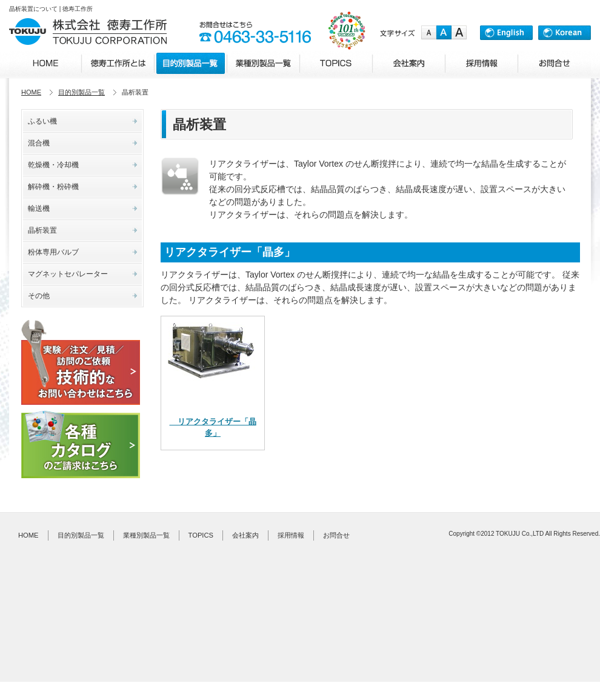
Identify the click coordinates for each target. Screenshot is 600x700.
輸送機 (39, 208)
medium (444, 33)
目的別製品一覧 (82, 92)
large (459, 33)
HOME (31, 92)
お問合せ (336, 535)
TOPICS (201, 535)
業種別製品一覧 (146, 535)
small (429, 33)
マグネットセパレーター (68, 274)
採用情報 (291, 535)
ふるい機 (42, 121)
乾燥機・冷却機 (53, 165)
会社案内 (245, 535)
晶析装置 (42, 230)
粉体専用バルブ (53, 252)
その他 (39, 296)
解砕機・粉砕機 (53, 187)
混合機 (39, 143)
